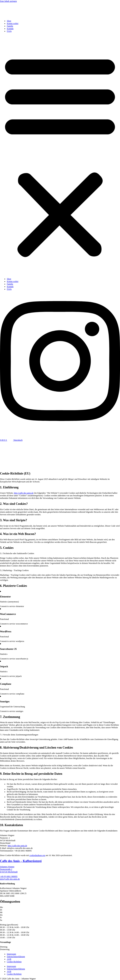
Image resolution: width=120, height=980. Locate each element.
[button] (60, 155)
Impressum (11, 954)
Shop (9, 21)
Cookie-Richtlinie (14, 962)
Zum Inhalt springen (8, 1)
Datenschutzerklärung (16, 957)
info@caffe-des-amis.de (10, 879)
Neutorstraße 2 (6, 869)
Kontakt (10, 29)
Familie (10, 26)
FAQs (9, 31)
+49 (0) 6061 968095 (9, 876)
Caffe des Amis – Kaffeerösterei (21, 861)
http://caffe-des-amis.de (24, 493)
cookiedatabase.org (37, 855)
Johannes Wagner (7, 867)
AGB (9, 959)
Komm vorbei (13, 23)
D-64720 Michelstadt (9, 872)
